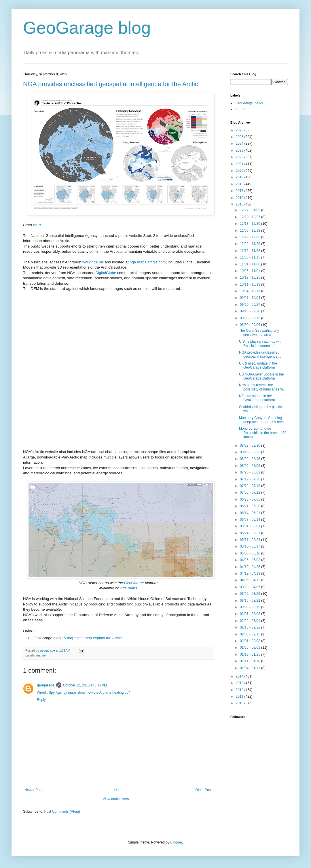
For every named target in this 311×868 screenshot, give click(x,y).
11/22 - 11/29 (251, 244)
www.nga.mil (93, 262)
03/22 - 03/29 (251, 594)
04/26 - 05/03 (251, 560)
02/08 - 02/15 (251, 634)
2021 (240, 164)
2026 (240, 130)
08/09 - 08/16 (251, 459)
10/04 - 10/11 (251, 291)
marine (41, 655)
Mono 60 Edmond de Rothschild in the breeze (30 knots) (263, 433)
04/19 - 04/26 (251, 567)
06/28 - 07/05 (251, 499)
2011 (240, 697)
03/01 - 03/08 (251, 614)
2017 (240, 191)
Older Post (203, 790)
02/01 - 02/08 (251, 641)
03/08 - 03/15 (251, 607)
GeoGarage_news (249, 103)
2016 (240, 198)
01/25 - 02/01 (251, 648)
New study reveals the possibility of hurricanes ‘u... (262, 387)
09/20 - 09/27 (251, 305)
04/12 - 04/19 (251, 573)
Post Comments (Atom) (62, 812)
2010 (240, 703)
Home (119, 790)
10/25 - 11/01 (251, 271)
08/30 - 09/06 (251, 325)
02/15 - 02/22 (251, 627)
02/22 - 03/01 (251, 621)
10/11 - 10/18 (251, 284)
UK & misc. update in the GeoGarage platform (258, 365)
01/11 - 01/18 (251, 661)
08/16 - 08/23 (251, 452)
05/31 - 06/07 (251, 526)
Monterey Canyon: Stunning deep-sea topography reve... (263, 420)
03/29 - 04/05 (251, 587)
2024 (240, 144)
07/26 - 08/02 (251, 472)
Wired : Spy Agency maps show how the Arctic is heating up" (83, 692)
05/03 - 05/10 (251, 553)
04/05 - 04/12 (251, 580)
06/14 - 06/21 (251, 513)
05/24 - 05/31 (251, 533)
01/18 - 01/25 (251, 654)
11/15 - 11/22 (251, 251)
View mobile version (118, 799)
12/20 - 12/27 (251, 217)
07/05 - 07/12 (251, 493)
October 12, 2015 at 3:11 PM (85, 685)
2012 (240, 690)
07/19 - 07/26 (251, 479)
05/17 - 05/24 (251, 540)
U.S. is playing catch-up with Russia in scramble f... (261, 344)
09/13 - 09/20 (251, 311)
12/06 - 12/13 (251, 231)
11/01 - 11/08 (251, 264)
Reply (41, 700)
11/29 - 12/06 (251, 237)
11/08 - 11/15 (251, 257)
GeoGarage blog (87, 28)
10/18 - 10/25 (251, 278)
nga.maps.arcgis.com (148, 262)
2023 (240, 150)
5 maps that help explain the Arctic (93, 638)
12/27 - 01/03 (251, 210)
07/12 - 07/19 (251, 486)
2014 (240, 676)
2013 (240, 683)
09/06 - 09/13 (251, 318)
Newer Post (33, 790)
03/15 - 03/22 (251, 601)
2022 (240, 157)
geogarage (46, 685)
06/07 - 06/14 (251, 520)
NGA (37, 225)
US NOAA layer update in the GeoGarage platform (261, 376)
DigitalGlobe (106, 273)
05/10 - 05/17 (251, 546)
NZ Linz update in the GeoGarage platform (257, 398)
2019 (240, 177)
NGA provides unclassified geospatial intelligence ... (260, 354)
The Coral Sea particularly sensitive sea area (259, 333)
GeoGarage (134, 583)
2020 (240, 171)
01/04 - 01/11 (251, 668)
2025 (240, 137)
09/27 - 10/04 (251, 298)
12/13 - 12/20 (251, 224)
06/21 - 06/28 (251, 506)
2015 (240, 204)
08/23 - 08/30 (251, 446)
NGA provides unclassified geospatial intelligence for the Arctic (111, 84)
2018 (240, 184)
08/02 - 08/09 (251, 466)
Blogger (176, 842)
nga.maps (129, 588)
